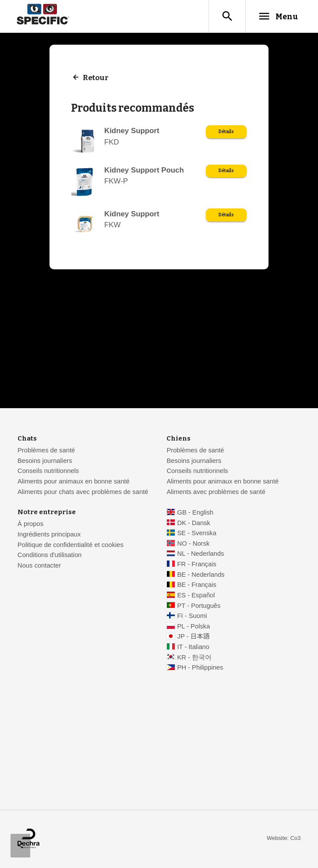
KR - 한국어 (195, 658)
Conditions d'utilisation (49, 555)
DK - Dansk (194, 523)
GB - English (196, 513)
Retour (96, 78)
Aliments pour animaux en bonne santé (74, 482)
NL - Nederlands (201, 554)
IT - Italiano (194, 647)
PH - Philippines (200, 668)
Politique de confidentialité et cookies (71, 545)
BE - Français (197, 585)
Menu (278, 16)
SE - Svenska (197, 533)
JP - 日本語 (194, 637)
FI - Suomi (192, 616)
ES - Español (196, 596)
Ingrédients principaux (49, 535)
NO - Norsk (194, 544)
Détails (226, 132)
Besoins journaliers (45, 461)
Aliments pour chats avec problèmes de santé (83, 492)
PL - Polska (194, 627)
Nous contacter (39, 566)
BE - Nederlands (201, 575)
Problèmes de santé (46, 451)
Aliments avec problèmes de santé (216, 492)
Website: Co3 (284, 838)
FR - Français (197, 565)
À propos (30, 524)
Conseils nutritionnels (48, 471)
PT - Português (199, 606)
